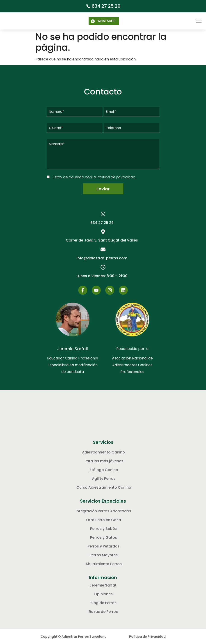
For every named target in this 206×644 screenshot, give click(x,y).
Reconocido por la (132, 349)
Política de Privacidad (147, 637)
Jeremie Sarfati (73, 349)
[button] (191, 21)
